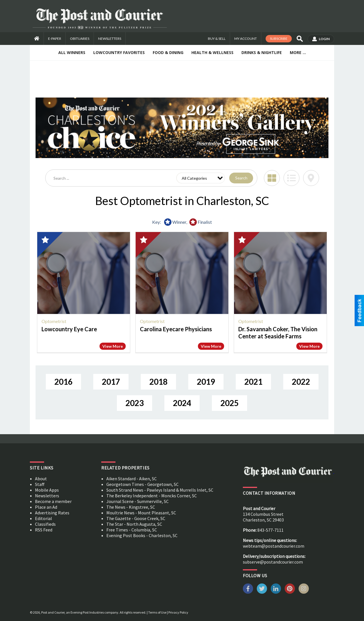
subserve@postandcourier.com (273, 562)
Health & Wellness (212, 52)
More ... (298, 52)
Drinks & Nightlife (262, 52)
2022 (301, 382)
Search (241, 178)
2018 (158, 382)
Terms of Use (157, 612)
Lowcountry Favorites (119, 52)
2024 (182, 403)
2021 (253, 382)
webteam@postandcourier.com (274, 546)
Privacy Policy (178, 612)
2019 (206, 382)
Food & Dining (168, 52)
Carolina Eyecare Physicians (176, 329)
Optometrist (54, 321)
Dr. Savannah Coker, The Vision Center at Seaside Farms (278, 333)
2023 (135, 403)
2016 (63, 382)
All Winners (72, 52)
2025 (229, 403)
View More (113, 346)
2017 (111, 382)
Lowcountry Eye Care (69, 329)
